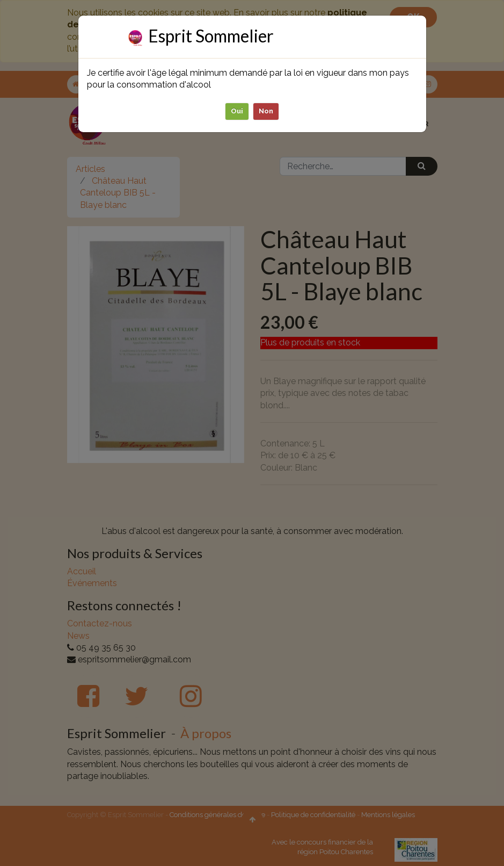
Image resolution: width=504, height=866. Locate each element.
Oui (237, 111)
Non (266, 111)
